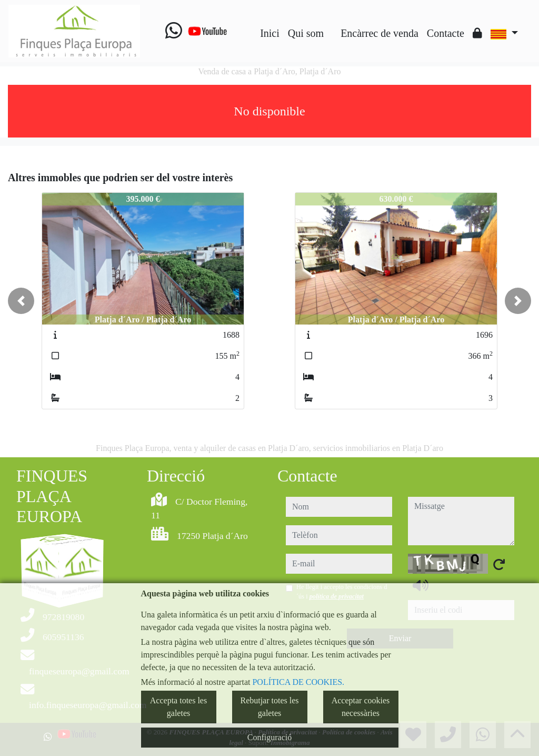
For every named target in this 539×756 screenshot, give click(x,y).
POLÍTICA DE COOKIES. (298, 682)
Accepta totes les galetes (178, 707)
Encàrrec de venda (380, 33)
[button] (21, 301)
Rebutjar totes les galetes (269, 707)
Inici (270, 33)
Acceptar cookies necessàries (361, 707)
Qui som (306, 33)
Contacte (446, 33)
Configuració (269, 737)
